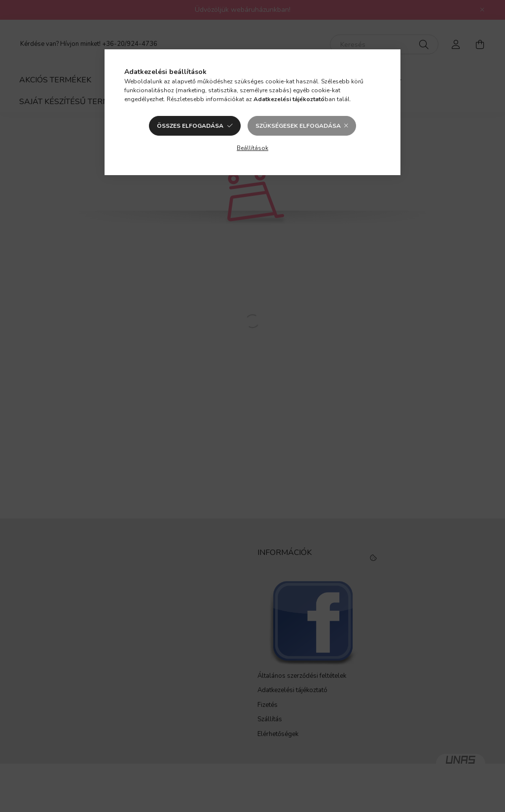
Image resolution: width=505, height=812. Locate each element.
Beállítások (252, 148)
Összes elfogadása (190, 126)
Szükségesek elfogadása (298, 126)
